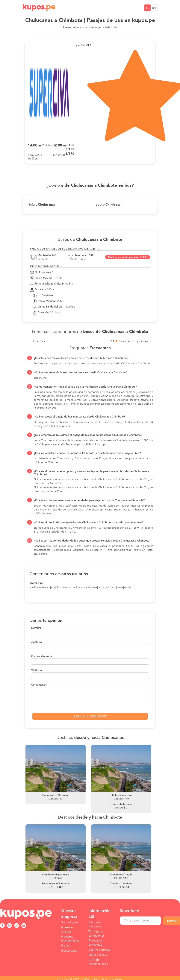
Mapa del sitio (98, 955)
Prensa (66, 946)
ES (147, 8)
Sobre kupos (70, 923)
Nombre (36, 628)
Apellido (36, 642)
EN (154, 8)
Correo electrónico (43, 656)
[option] (56, 775)
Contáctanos (69, 951)
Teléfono (36, 671)
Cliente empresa (99, 950)
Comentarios (39, 685)
